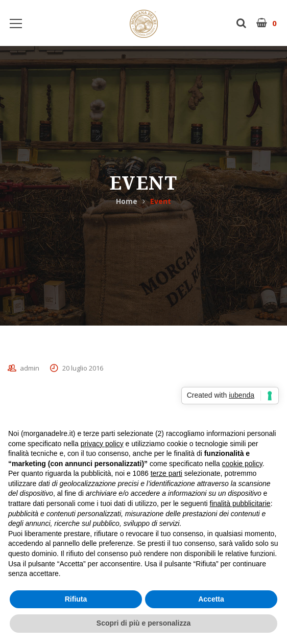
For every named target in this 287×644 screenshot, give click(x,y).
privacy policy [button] (102, 444)
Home (127, 201)
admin (30, 368)
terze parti (166, 473)
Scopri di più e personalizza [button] (143, 623)
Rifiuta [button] (76, 599)
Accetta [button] (211, 599)
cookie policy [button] (242, 464)
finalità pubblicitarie (240, 503)
